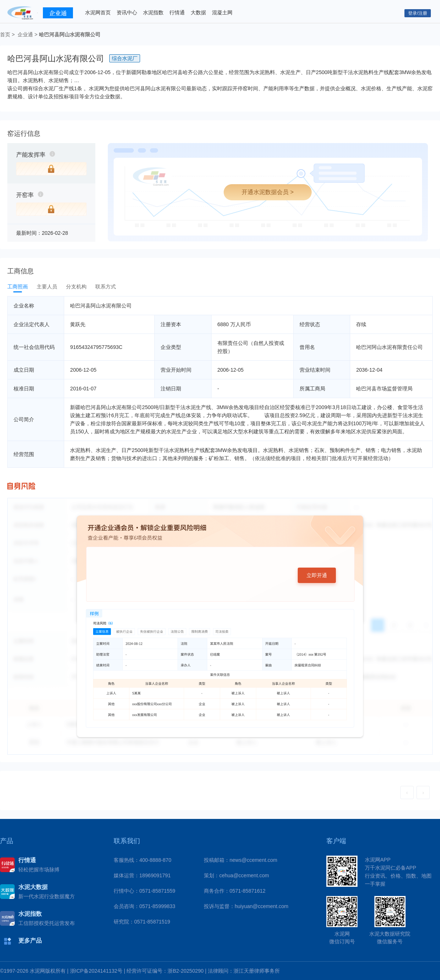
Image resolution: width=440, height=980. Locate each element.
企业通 (25, 34)
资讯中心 (127, 12)
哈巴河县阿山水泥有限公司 (70, 34)
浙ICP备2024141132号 (96, 971)
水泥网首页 (98, 12)
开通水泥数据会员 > (268, 192)
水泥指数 (153, 12)
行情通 (177, 12)
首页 (5, 34)
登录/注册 (417, 13)
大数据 (198, 12)
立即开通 (317, 575)
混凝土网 (222, 12)
